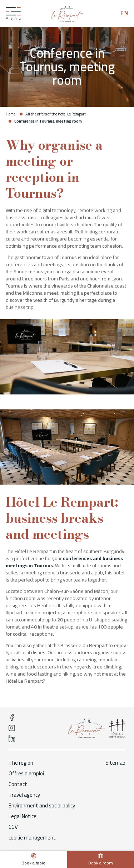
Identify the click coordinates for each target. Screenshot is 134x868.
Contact (18, 784)
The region (21, 763)
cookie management (32, 838)
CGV (13, 827)
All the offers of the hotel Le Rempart (56, 114)
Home (11, 114)
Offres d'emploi (26, 774)
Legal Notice (23, 816)
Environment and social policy (42, 806)
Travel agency (24, 795)
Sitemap (115, 763)
